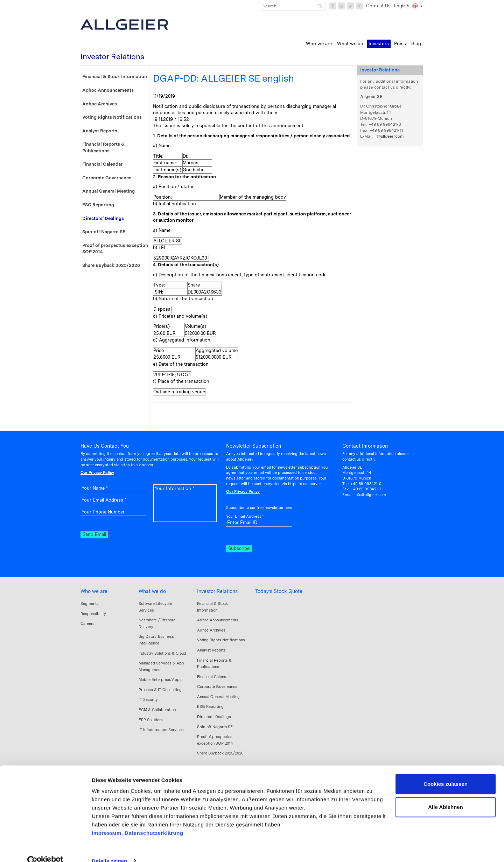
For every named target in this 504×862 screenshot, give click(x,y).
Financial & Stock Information (115, 77)
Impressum (107, 820)
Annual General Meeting (108, 191)
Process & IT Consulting (160, 690)
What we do (152, 591)
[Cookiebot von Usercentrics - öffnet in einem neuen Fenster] (45, 848)
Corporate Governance (107, 178)
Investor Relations (217, 591)
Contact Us (378, 6)
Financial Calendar (102, 164)
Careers (87, 623)
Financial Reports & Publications (103, 147)
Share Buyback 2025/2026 (111, 265)
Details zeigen (109, 848)
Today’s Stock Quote (279, 591)
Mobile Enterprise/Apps (160, 680)
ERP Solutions (151, 720)
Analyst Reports (100, 131)
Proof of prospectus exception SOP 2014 (115, 249)
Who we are (94, 591)
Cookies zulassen (446, 771)
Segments (90, 604)
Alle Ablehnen (445, 794)
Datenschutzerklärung (154, 820)
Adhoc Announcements (108, 90)
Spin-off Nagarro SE (104, 232)
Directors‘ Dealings (103, 218)
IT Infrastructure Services (161, 730)
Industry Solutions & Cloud (162, 653)
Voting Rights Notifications (112, 117)
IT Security (148, 699)
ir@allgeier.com (389, 136)
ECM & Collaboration (157, 710)
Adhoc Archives (100, 104)
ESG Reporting (98, 205)
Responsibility (93, 614)
